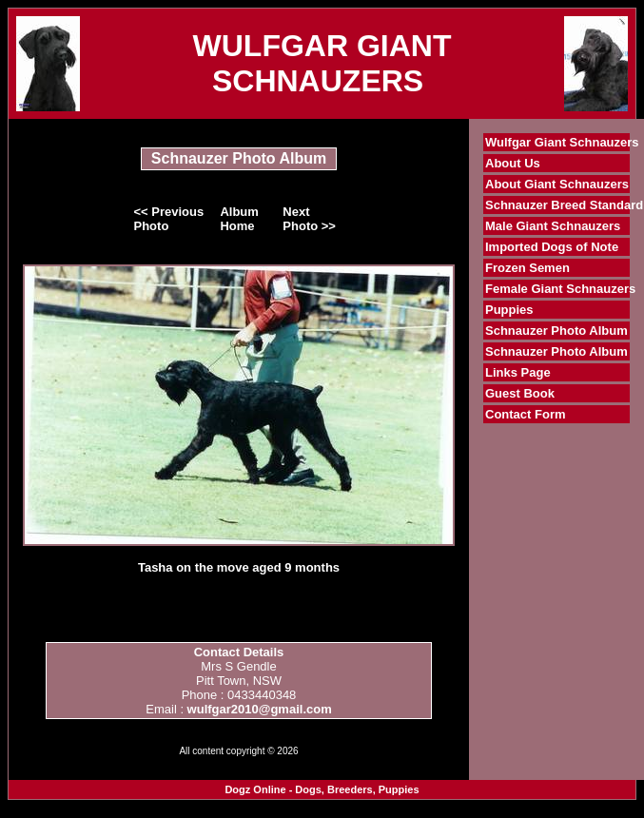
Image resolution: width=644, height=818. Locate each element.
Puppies (509, 310)
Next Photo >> (309, 219)
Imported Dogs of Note (552, 247)
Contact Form (526, 414)
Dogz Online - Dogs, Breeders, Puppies (322, 789)
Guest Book (520, 393)
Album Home (239, 219)
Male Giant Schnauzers (553, 226)
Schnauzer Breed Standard (564, 205)
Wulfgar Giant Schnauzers (562, 142)
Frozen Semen (527, 268)
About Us (513, 163)
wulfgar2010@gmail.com (260, 709)
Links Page (518, 372)
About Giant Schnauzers (557, 184)
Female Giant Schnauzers (560, 289)
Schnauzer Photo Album (556, 331)
